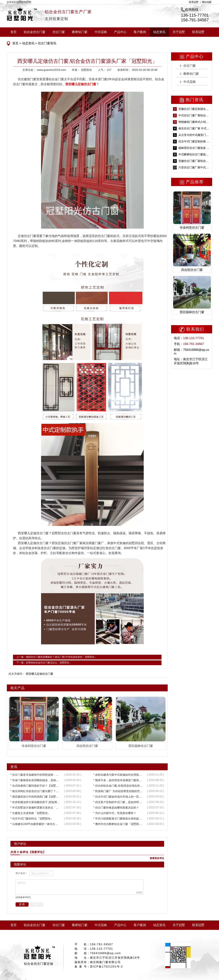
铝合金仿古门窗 (35, 32)
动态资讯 (159, 32)
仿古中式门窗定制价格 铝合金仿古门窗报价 (194, 141)
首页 (14, 32)
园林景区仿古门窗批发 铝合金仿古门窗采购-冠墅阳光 (194, 148)
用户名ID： (22, 873)
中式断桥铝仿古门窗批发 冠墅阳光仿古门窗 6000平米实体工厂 (194, 154)
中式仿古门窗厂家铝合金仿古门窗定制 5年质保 (194, 115)
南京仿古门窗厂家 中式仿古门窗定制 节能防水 (194, 128)
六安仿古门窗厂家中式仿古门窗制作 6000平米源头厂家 (194, 167)
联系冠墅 (194, 2)
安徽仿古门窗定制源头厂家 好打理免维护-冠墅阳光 (194, 109)
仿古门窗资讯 (47, 43)
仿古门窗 (59, 32)
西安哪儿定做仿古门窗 (40, 674)
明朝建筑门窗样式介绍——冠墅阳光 (194, 122)
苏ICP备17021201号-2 (106, 967)
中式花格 (101, 32)
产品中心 (120, 32)
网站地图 (207, 2)
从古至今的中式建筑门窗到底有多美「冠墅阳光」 (194, 135)
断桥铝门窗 (80, 32)
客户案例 (140, 32)
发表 (22, 904)
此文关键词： (17, 674)
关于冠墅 (179, 32)
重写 (37, 904)
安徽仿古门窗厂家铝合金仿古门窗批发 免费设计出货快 (194, 161)
